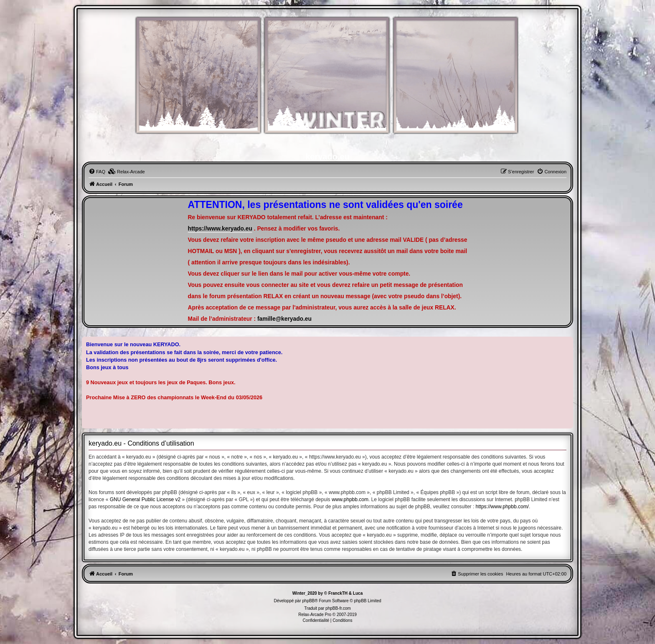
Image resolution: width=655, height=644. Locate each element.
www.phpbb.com (350, 499)
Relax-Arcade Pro (315, 615)
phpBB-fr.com (338, 608)
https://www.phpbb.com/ (502, 507)
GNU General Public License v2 (145, 499)
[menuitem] (97, 172)
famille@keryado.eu (284, 319)
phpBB (308, 601)
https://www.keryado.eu (220, 229)
